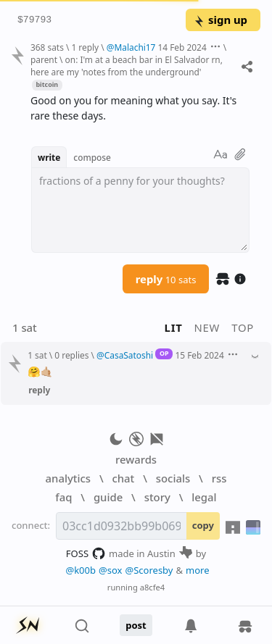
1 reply (85, 47)
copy (203, 525)
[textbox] (140, 210)
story (157, 497)
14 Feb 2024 (182, 47)
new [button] (207, 327)
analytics (68, 478)
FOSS (86, 553)
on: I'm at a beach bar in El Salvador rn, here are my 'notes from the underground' (127, 66)
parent (44, 59)
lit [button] (174, 327)
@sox (110, 570)
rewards (136, 459)
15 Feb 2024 (200, 355)
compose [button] (92, 157)
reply (166, 279)
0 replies (71, 355)
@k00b (81, 570)
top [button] (243, 327)
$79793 (34, 20)
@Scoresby (149, 570)
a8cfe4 (153, 587)
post (136, 625)
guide (108, 497)
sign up (220, 20)
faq (63, 497)
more (198, 570)
